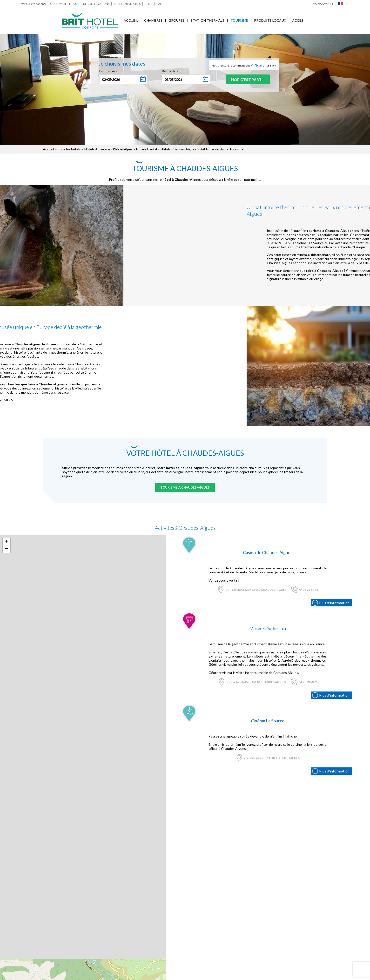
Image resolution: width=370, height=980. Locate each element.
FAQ (160, 4)
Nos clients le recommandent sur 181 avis (244, 65)
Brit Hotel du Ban (213, 149)
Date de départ (171, 71)
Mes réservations (96, 4)
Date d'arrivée (108, 71)
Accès (298, 20)
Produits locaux (270, 20)
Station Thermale (208, 20)
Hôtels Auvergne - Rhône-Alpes (108, 149)
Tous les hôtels (69, 149)
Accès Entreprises (127, 4)
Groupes (177, 20)
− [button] (7, 549)
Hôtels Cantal (147, 149)
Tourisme (239, 20)
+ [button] (7, 542)
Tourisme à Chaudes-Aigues (185, 487)
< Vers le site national (32, 4)
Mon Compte (323, 3)
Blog (149, 4)
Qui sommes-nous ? (65, 4)
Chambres (153, 20)
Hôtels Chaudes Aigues (178, 149)
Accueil (131, 20)
